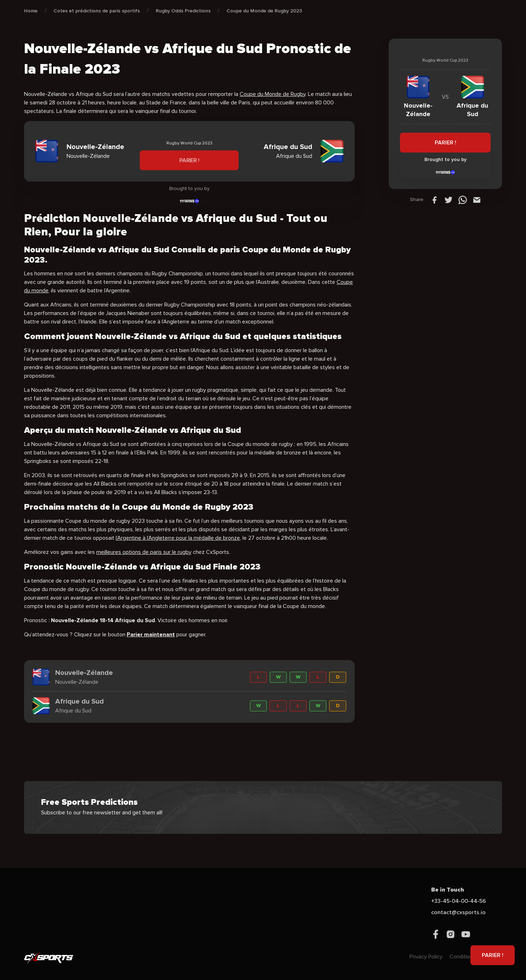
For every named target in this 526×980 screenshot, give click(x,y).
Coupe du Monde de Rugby (273, 94)
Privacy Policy (426, 957)
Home (31, 11)
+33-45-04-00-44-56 (459, 901)
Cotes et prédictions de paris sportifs (97, 11)
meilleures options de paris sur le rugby (144, 552)
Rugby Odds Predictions (183, 11)
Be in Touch (448, 890)
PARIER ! (189, 160)
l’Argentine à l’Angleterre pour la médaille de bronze (178, 538)
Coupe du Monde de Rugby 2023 (264, 11)
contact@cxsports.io (458, 912)
